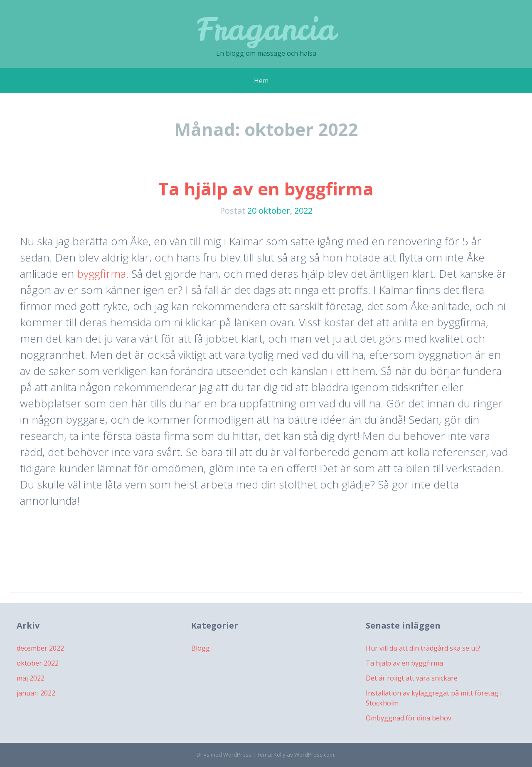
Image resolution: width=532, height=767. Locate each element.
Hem (261, 81)
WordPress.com (314, 755)
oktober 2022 (38, 663)
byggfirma (101, 274)
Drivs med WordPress (224, 755)
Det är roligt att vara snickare (412, 678)
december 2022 (40, 648)
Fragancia (266, 29)
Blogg (201, 648)
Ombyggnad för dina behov (409, 718)
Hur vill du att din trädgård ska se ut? (423, 648)
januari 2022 (36, 693)
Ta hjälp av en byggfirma (266, 189)
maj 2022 (31, 678)
